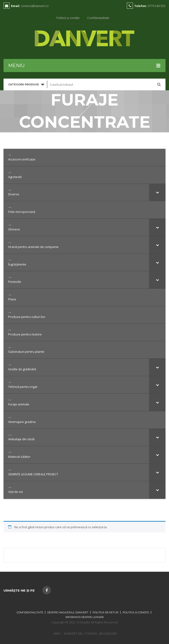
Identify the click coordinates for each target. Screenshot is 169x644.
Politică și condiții (68, 18)
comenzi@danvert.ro (35, 6)
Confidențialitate (98, 18)
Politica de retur (105, 612)
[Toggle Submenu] (157, 193)
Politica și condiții (136, 612)
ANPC (57, 633)
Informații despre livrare (85, 617)
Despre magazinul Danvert (68, 612)
